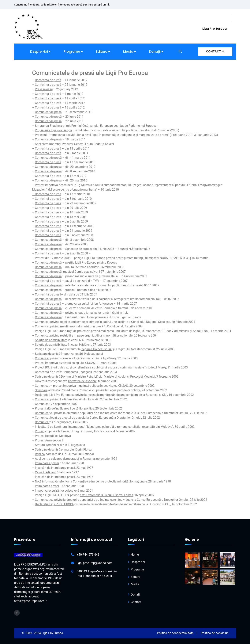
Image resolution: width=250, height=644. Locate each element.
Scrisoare (41, 390)
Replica (40, 454)
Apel (38, 459)
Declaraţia (42, 395)
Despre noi (39, 51)
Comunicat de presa (48, 180)
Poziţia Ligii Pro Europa (51, 331)
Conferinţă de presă (48, 231)
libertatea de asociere (82, 381)
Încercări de (43, 477)
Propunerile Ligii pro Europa (53, 130)
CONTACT (215, 51)
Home (135, 555)
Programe (72, 51)
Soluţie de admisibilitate (51, 340)
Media (128, 51)
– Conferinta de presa (47, 194)
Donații (155, 51)
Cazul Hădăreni (45, 472)
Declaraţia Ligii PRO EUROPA (54, 504)
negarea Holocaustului (97, 349)
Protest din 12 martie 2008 (53, 258)
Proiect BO (42, 367)
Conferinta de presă (48, 253)
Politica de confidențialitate (175, 633)
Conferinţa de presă (48, 80)
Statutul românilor (47, 445)
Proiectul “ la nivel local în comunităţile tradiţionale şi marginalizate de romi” (102, 135)
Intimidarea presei (47, 463)
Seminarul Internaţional (70, 427)
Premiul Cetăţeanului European (92, 126)
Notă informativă (46, 481)
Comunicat (42, 326)
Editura (102, 51)
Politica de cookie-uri (215, 633)
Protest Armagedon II (49, 440)
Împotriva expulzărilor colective (56, 491)
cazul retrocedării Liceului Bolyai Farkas (106, 495)
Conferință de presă (48, 294)
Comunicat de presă (48, 240)
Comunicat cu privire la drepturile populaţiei (64, 500)
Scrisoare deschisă (48, 354)
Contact (136, 602)
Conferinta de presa (48, 176)
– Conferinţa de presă (47, 94)
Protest (40, 363)
